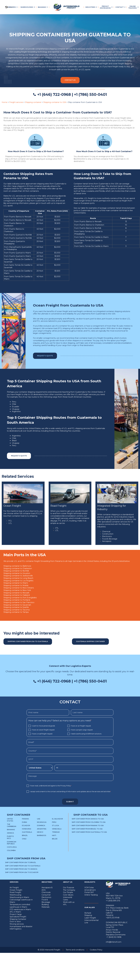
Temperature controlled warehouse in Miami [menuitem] (20, 906)
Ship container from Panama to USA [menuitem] (88, 825)
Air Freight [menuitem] (14, 888)
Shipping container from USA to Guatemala (28, 641)
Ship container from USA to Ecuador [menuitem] (22, 872)
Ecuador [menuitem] (26, 825)
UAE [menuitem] (39, 819)
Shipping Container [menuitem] (18, 919)
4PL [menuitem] (65, 905)
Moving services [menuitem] (17, 924)
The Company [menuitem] (69, 890)
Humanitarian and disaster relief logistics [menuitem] (21, 928)
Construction (108, 534)
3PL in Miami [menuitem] (15, 912)
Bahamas (42, 7)
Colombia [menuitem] (11, 850)
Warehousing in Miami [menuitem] (19, 897)
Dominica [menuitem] (41, 825)
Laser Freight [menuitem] (90, 918)
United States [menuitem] (10, 820)
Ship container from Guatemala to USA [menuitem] (89, 832)
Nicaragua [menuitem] (42, 822)
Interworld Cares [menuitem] (68, 899)
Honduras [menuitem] (26, 829)
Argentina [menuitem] (42, 829)
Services (12, 7)
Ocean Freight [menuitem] (16, 890)
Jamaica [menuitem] (10, 833)
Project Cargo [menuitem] (16, 914)
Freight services (16, 102)
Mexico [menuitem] (40, 832)
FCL (10, 521)
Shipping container (33, 102)
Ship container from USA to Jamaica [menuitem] (21, 869)
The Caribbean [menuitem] (12, 825)
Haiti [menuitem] (54, 835)
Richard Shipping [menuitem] (88, 914)
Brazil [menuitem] (25, 835)
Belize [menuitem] (55, 839)
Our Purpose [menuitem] (69, 888)
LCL (10, 523)
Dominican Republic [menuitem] (12, 843)
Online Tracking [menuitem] (91, 895)
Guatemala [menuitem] (27, 832)
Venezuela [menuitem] (57, 829)
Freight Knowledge (105, 7)
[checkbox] (70, 730)
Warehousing (27, 7)
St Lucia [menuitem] (55, 825)
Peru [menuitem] (54, 822)
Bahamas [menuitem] (11, 830)
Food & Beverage (110, 539)
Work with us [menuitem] (69, 902)
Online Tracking (132, 7)
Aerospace (107, 541)
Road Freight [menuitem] (15, 892)
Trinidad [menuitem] (56, 832)
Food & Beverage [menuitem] (46, 901)
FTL (57, 528)
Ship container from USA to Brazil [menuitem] (21, 862)
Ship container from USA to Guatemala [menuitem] (23, 866)
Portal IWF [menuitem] (89, 892)
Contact (120, 7)
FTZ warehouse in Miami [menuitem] (20, 909)
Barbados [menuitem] (42, 835)
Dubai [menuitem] (24, 822)
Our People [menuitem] (68, 892)
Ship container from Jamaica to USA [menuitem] (88, 819)
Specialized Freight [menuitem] (18, 917)
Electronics (107, 536)
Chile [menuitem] (24, 839)
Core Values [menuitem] (68, 895)
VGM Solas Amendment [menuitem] (90, 889)
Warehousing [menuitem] (15, 895)
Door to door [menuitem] (15, 921)
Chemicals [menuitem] (46, 892)
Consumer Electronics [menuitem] (46, 896)
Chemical (106, 532)
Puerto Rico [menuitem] (10, 837)
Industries (90, 7)
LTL (57, 530)
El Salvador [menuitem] (57, 819)
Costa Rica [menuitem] (12, 847)
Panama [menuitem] (25, 819)
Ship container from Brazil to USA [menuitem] (87, 829)
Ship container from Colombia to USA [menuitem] (89, 822)
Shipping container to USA (55, 102)
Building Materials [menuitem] (45, 906)
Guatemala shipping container (90, 641)
